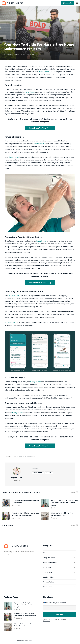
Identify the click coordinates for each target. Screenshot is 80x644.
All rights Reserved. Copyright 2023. (23, 641)
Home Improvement (10, 40)
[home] (12, 3)
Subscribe (69, 3)
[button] (77, 3)
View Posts (17, 480)
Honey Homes (44, 72)
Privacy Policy (60, 619)
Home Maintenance (38, 473)
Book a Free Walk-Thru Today (40, 128)
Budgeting (49, 473)
